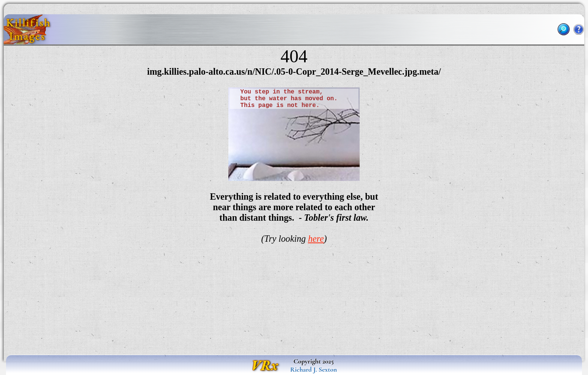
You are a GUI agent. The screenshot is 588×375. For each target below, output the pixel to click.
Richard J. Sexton (314, 369)
